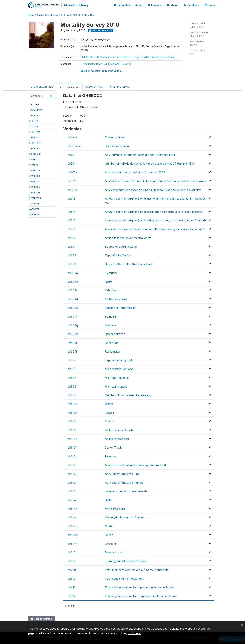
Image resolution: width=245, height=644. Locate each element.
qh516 (72, 229)
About (139, 5)
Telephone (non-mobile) (121, 307)
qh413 (72, 587)
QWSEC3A (34, 170)
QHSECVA (34, 148)
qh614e (72, 534)
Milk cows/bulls (115, 508)
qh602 (72, 255)
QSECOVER (35, 153)
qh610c (72, 421)
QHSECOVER (36, 142)
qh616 (72, 561)
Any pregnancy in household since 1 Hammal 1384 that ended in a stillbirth (153, 189)
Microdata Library (76, 5)
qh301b (72, 180)
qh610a (72, 403)
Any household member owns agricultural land (135, 464)
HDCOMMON (36, 109)
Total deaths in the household (124, 578)
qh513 (71, 198)
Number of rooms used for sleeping (128, 394)
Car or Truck (113, 447)
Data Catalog (122, 5)
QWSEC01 (34, 159)
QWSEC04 (34, 181)
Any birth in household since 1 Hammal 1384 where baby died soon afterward (155, 180)
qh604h (73, 333)
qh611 (71, 464)
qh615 (72, 552)
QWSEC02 (34, 164)
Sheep (109, 534)
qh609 (72, 394)
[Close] (242, 625)
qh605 (72, 360)
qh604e (73, 307)
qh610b (72, 412)
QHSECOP (34, 137)
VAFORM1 (34, 203)
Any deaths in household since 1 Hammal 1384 (135, 172)
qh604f (72, 316)
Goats (109, 526)
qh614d (72, 526)
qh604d (73, 298)
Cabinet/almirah (115, 333)
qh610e (72, 438)
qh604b (73, 281)
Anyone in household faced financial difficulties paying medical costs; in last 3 (155, 229)
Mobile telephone (116, 298)
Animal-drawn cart (117, 438)
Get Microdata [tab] (120, 86)
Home (31, 14)
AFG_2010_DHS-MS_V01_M (81, 14)
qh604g (73, 325)
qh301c (72, 189)
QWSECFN (34, 192)
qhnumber (74, 145)
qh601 (72, 246)
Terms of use (191, 5)
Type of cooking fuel (118, 360)
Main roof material (117, 377)
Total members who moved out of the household (137, 569)
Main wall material (116, 386)
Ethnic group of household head (126, 561)
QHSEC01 (34, 115)
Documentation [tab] (95, 86)
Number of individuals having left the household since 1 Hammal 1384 (150, 163)
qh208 (72, 569)
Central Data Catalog (47, 14)
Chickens (111, 543)
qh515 (71, 220)
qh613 (72, 491)
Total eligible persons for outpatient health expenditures (141, 595)
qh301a (72, 172)
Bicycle (109, 412)
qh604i (72, 342)
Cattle (108, 499)
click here (134, 633)
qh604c (73, 290)
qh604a (73, 272)
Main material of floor (119, 368)
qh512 (71, 595)
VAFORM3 (34, 214)
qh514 (72, 211)
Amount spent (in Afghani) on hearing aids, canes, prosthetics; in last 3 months (156, 220)
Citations (173, 5)
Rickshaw (111, 456)
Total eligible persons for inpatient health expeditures (139, 587)
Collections (155, 5)
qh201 (72, 154)
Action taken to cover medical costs (128, 237)
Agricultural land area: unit (122, 473)
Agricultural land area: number (125, 482)
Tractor (110, 421)
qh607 (72, 377)
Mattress (110, 325)
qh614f (72, 543)
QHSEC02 (34, 120)
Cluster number (115, 137)
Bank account (114, 552)
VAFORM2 (34, 208)
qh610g (72, 456)
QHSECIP (34, 126)
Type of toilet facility (118, 255)
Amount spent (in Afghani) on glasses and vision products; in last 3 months (153, 211)
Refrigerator (113, 351)
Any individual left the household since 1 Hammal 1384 (140, 154)
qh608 (72, 386)
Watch (109, 403)
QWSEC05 (34, 186)
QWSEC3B (34, 175)
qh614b (73, 508)
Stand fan (111, 316)
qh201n (72, 163)
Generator (111, 342)
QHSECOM (34, 131)
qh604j (72, 351)
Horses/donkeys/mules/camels (125, 517)
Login (210, 5)
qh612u (72, 473)
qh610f (72, 447)
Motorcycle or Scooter (120, 430)
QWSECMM (35, 197)
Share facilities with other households (129, 263)
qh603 (72, 263)
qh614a (72, 499)
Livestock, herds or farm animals (126, 491)
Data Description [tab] (69, 87)
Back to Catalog (41, 618)
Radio (108, 281)
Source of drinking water (121, 246)
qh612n (72, 482)
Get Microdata (101, 30)
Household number (117, 145)
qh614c (72, 517)
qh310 (72, 578)
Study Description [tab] (42, 86)
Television (111, 290)
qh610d (72, 430)
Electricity (111, 272)
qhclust (72, 137)
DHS (63, 14)
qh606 (72, 368)
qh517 (72, 237)
